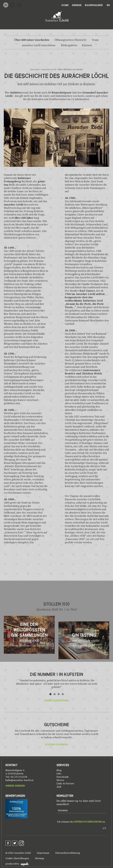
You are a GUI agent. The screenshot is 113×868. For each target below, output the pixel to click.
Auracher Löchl (49, 69)
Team (95, 40)
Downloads (63, 777)
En (108, 5)
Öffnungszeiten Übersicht (70, 40)
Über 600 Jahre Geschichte (32, 40)
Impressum (43, 853)
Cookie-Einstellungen (17, 858)
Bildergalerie (94, 5)
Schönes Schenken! (57, 745)
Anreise (77, 5)
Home (65, 5)
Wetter (60, 780)
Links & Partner (65, 783)
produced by (17, 864)
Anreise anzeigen (15, 786)
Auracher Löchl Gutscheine (39, 45)
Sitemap (40, 858)
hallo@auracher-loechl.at (19, 780)
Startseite (35, 69)
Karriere (87, 45)
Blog (59, 770)
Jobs (59, 773)
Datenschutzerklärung (88, 822)
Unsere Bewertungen (56, 701)
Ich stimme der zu (81, 822)
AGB (59, 787)
